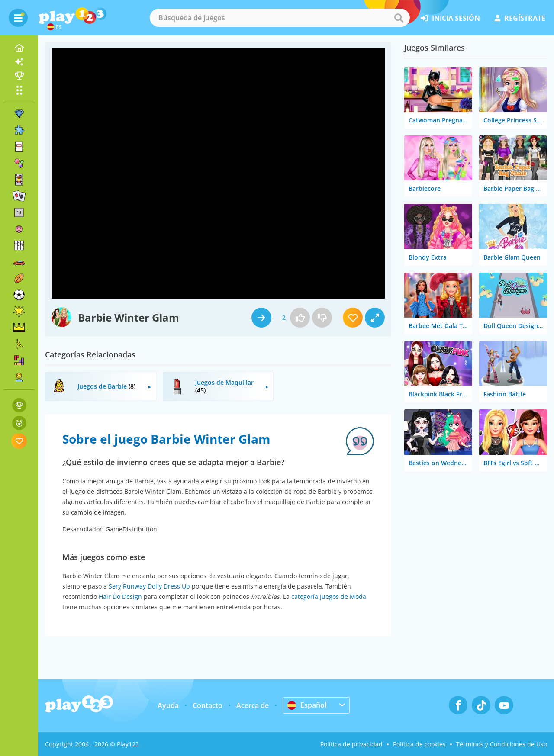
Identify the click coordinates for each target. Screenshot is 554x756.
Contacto (208, 705)
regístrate (520, 18)
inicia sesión (450, 18)
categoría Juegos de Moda (329, 597)
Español (307, 705)
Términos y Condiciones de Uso (502, 744)
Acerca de (253, 705)
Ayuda (168, 705)
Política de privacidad (351, 744)
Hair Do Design (120, 597)
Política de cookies (419, 744)
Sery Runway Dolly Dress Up (149, 586)
